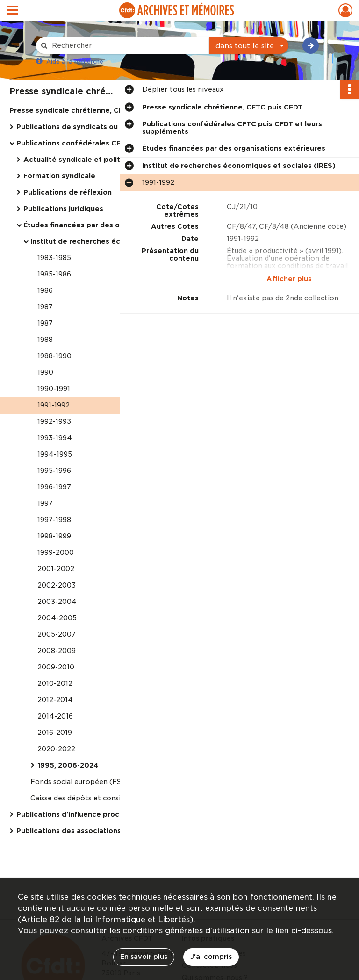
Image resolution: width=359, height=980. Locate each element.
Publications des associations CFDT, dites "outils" (104, 831)
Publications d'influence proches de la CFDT (94, 814)
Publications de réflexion (68, 192)
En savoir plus (144, 957)
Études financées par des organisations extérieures (115, 225)
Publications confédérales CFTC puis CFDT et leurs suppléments (110, 143)
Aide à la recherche (75, 62)
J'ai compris (211, 957)
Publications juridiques (63, 209)
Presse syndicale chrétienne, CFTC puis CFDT (90, 110)
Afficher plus (289, 279)
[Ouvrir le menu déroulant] (13, 11)
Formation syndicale (59, 176)
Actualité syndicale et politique (79, 160)
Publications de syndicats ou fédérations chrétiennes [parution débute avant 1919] (110, 127)
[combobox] (249, 46)
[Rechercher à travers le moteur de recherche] (127, 46)
